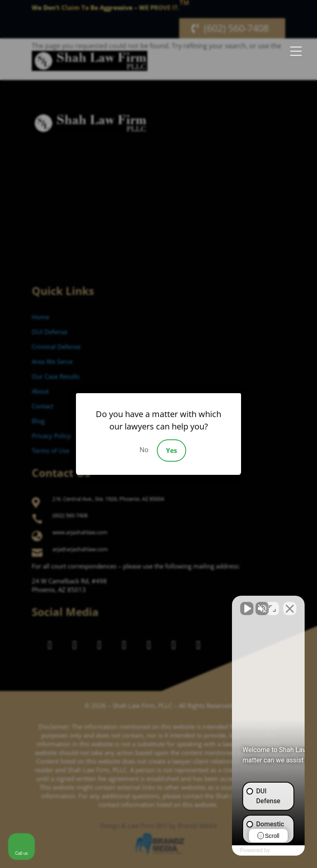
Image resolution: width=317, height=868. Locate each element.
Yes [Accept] (172, 451)
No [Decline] (144, 450)
